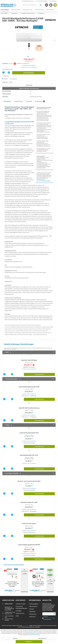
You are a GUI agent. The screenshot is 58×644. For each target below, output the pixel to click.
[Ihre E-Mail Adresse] (48, 614)
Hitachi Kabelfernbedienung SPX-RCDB (29, 387)
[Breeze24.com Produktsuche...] (32, 5)
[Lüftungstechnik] (39, 10)
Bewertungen (40, 101)
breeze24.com (8, 614)
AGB (17, 616)
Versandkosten (26, 626)
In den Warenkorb (45, 374)
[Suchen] (41, 5)
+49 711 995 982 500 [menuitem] (42, 1)
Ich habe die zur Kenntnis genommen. (49, 618)
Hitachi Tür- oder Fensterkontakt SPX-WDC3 (29, 481)
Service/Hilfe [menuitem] (53, 1)
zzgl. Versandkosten (32, 66)
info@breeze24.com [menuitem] (28, 1)
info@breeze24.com (10, 612)
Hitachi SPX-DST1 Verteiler (29, 524)
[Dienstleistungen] (51, 10)
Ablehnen (15, 638)
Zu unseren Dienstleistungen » (44, 181)
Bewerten (14, 79)
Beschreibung (7, 101)
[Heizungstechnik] (27, 10)
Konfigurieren (29, 642)
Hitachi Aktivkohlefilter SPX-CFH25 (29, 455)
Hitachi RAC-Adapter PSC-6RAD (29, 502)
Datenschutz (33, 614)
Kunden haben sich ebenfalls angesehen (14, 565)
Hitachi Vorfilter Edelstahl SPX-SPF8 (29, 433)
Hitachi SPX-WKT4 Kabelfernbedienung (29, 408)
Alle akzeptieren (42, 638)
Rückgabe (19, 611)
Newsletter (32, 612)
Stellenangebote (34, 604)
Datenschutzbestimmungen (48, 618)
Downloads (29, 101)
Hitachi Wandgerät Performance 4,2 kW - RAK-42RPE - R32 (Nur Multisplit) (12, 584)
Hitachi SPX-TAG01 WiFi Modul (29, 360)
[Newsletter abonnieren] (54, 614)
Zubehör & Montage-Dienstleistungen (29, 88)
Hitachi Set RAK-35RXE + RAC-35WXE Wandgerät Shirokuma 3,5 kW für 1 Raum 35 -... (38, 584)
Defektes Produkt (21, 604)
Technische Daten (18, 101)
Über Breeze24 (33, 606)
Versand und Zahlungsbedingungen (21, 607)
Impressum (32, 617)
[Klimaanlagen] (5, 10)
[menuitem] (32, 5)
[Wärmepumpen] (16, 10)
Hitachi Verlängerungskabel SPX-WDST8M (29, 545)
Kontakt (31, 609)
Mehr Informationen (35, 635)
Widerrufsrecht (20, 613)
